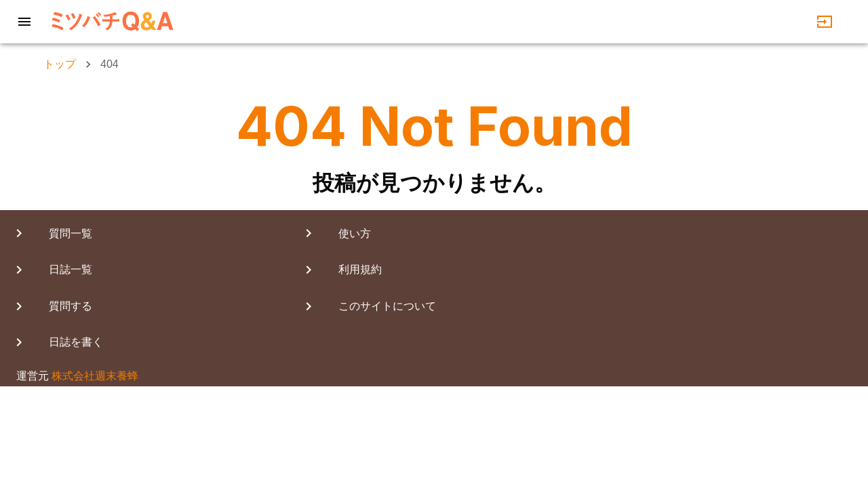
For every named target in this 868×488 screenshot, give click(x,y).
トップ (60, 64)
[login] (825, 22)
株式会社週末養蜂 (95, 376)
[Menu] (24, 22)
